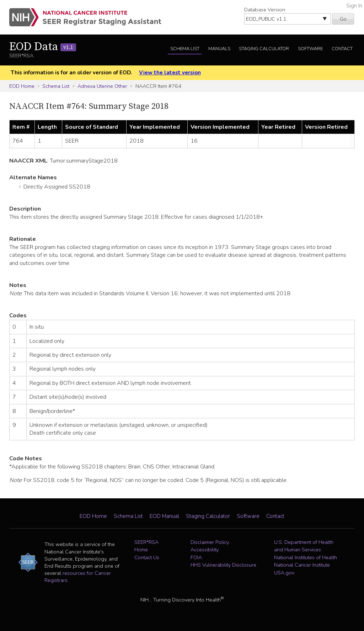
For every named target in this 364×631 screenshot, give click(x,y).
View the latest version (170, 73)
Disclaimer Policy (210, 542)
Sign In (354, 6)
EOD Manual (164, 516)
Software (310, 49)
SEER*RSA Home (146, 546)
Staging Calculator (264, 49)
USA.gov (284, 573)
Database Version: (265, 10)
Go (343, 19)
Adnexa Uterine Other (102, 86)
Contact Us (147, 557)
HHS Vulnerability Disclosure (223, 565)
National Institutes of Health (306, 557)
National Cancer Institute (302, 565)
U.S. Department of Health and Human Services (304, 546)
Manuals (219, 49)
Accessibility (205, 550)
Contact (342, 49)
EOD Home (22, 86)
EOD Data (43, 47)
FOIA (196, 557)
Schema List (185, 49)
